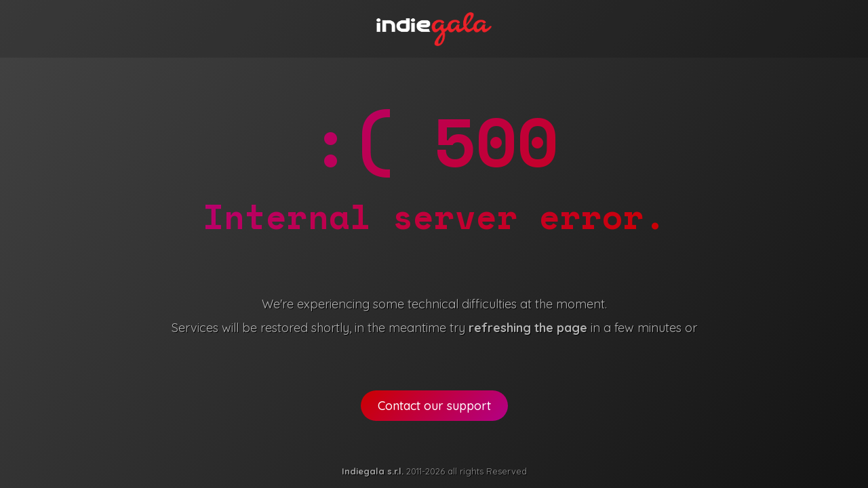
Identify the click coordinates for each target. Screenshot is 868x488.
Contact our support (434, 406)
